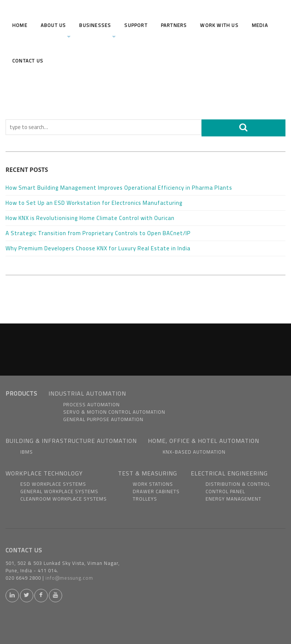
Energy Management (234, 499)
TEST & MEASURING (148, 473)
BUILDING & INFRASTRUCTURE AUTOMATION (71, 441)
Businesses (97, 30)
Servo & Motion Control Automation (114, 412)
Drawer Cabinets (156, 491)
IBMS (27, 452)
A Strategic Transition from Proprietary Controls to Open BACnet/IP (99, 233)
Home (20, 25)
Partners (174, 25)
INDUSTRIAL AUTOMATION (87, 393)
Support (136, 25)
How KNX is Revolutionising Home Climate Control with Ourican (91, 218)
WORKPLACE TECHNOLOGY (44, 473)
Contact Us (28, 61)
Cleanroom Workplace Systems (64, 499)
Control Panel (225, 491)
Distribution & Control (238, 484)
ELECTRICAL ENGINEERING (229, 473)
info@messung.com (69, 578)
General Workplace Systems (59, 491)
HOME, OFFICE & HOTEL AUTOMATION (204, 441)
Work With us (219, 25)
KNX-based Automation (194, 452)
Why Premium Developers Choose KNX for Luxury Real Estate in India (99, 248)
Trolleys (145, 499)
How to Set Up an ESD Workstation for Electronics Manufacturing (95, 203)
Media (260, 25)
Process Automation (92, 404)
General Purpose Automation (103, 419)
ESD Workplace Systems (53, 484)
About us (56, 30)
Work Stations (153, 484)
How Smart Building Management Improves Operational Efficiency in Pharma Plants (120, 188)
